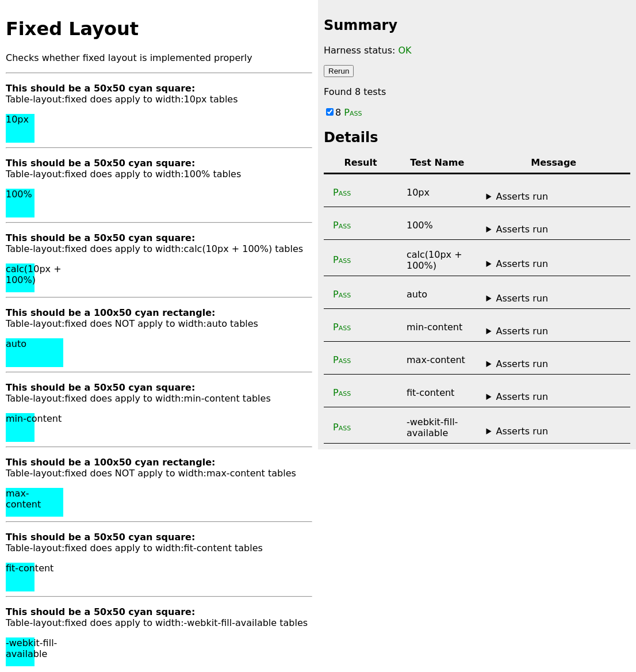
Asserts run (522, 196)
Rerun (339, 71)
